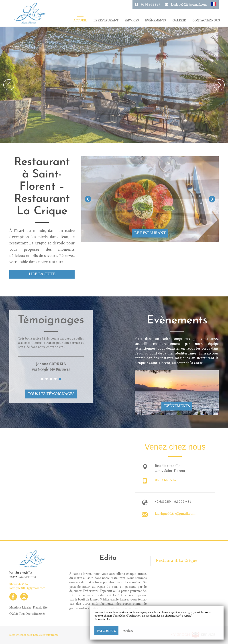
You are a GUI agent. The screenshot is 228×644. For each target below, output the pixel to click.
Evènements (177, 405)
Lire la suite (42, 274)
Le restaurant (106, 20)
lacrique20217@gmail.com (189, 4)
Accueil (80, 20)
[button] (214, 4)
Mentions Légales (20, 607)
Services (132, 20)
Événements (156, 20)
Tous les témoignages (51, 393)
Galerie (179, 20)
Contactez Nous (206, 20)
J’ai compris (106, 631)
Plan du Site (40, 607)
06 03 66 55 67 (151, 4)
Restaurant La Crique (177, 561)
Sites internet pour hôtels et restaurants (34, 635)
